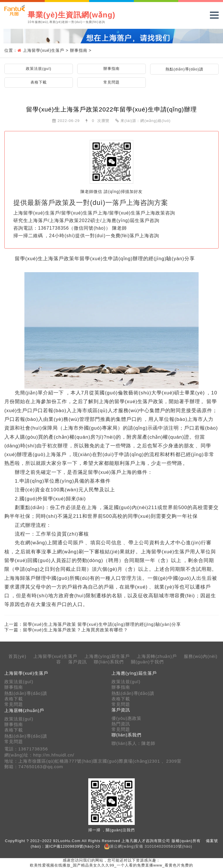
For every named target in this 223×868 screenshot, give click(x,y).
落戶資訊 (78, 662)
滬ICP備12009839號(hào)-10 (72, 846)
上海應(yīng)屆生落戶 (107, 656)
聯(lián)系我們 (109, 662)
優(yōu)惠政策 (126, 718)
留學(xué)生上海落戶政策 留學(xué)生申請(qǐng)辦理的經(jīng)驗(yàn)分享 (102, 624)
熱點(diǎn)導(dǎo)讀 (184, 69)
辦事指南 (79, 50)
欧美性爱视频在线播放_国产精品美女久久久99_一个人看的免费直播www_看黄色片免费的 (111, 865)
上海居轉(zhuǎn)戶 (157, 656)
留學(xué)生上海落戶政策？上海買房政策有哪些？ (75, 630)
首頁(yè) (17, 656)
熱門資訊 (121, 724)
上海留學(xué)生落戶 (44, 50)
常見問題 (111, 82)
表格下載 (39, 82)
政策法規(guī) (39, 69)
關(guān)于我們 (147, 662)
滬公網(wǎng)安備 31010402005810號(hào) (151, 846)
